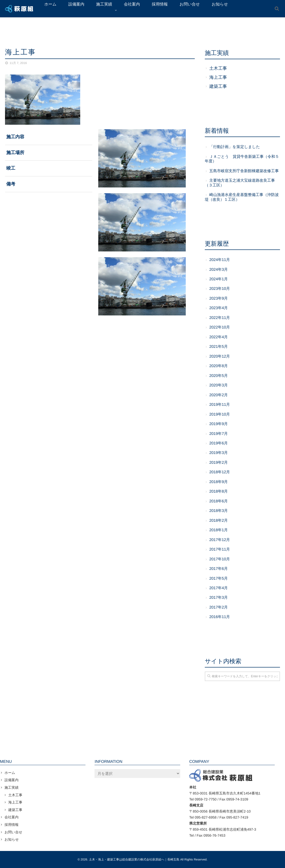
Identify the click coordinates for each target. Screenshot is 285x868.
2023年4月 (219, 308)
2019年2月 (219, 463)
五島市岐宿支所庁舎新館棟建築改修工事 (244, 171)
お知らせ (12, 839)
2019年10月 (220, 414)
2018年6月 (219, 501)
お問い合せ (13, 832)
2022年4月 (219, 337)
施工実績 (12, 787)
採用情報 (12, 825)
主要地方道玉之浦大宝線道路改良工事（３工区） (240, 183)
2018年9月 (219, 482)
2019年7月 (219, 434)
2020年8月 (219, 366)
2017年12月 (220, 540)
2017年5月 (219, 579)
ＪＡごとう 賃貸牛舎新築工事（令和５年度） (242, 159)
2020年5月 (219, 376)
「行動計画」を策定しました (235, 147)
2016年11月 (220, 617)
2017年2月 (219, 607)
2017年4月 (219, 588)
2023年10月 (220, 289)
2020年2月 (219, 395)
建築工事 (218, 86)
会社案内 (12, 817)
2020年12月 (220, 356)
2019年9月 (219, 424)
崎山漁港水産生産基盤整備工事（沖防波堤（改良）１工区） (242, 197)
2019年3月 (219, 453)
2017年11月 (220, 549)
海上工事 (218, 77)
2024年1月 (219, 279)
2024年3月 (219, 270)
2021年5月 (219, 347)
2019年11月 (220, 405)
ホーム (10, 773)
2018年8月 (219, 491)
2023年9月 (219, 298)
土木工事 (218, 68)
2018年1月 (219, 530)
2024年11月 (220, 260)
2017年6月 (219, 569)
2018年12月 (220, 472)
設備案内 (12, 780)
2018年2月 (219, 521)
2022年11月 (220, 318)
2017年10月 (220, 559)
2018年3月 (219, 511)
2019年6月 (219, 443)
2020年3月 (219, 385)
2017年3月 (219, 598)
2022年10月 (220, 327)
